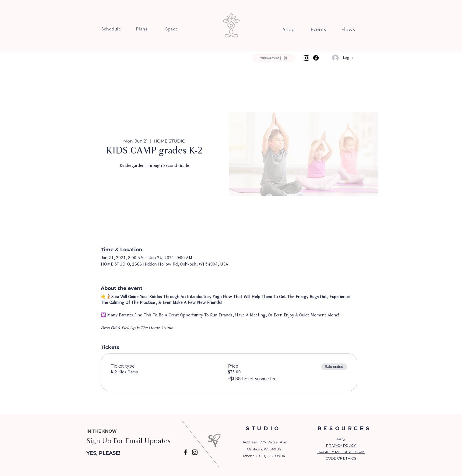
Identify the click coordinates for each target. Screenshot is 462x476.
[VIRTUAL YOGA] (274, 58)
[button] (117, 453)
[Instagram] (306, 58)
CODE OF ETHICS (341, 458)
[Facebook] (316, 58)
